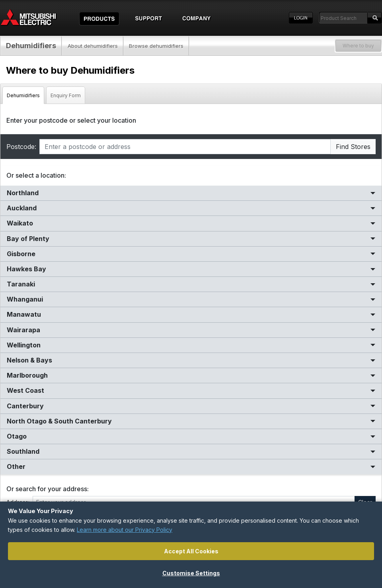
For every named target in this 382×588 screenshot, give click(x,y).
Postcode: (21, 147)
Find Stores (353, 147)
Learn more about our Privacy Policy (125, 530)
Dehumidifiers (31, 46)
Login (301, 18)
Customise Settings (191, 573)
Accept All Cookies (191, 551)
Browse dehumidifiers (156, 46)
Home (36, 18)
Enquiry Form (66, 95)
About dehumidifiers (93, 46)
